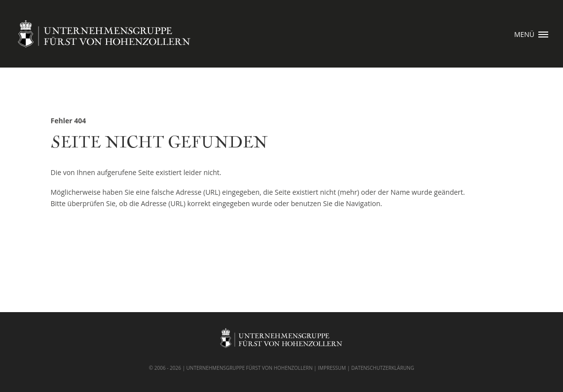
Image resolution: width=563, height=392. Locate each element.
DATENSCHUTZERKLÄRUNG (383, 368)
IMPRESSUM (332, 368)
